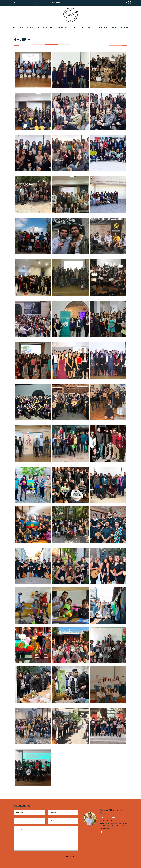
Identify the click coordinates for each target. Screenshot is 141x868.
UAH (114, 28)
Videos (103, 28)
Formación (61, 28)
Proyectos (27, 28)
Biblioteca (79, 28)
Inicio (14, 28)
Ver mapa (107, 833)
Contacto (124, 28)
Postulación (45, 28)
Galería (92, 28)
